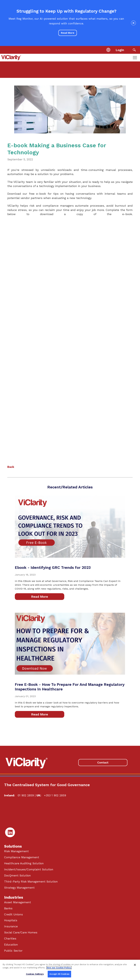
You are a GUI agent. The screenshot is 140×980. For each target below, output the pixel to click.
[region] (70, 970)
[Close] (135, 965)
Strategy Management (19, 888)
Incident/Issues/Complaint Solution (29, 869)
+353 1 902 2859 (55, 795)
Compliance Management (22, 857)
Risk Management (16, 851)
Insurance (11, 926)
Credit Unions (13, 914)
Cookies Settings (35, 974)
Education (11, 945)
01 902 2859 (26, 795)
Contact (103, 762)
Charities (10, 939)
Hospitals (11, 920)
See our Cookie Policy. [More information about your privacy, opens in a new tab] (59, 968)
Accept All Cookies (59, 974)
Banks (8, 908)
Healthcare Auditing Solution (24, 863)
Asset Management (18, 902)
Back (11, 467)
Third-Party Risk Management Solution (31, 882)
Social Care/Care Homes (21, 932)
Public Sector (13, 951)
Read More (68, 33)
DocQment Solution (17, 875)
